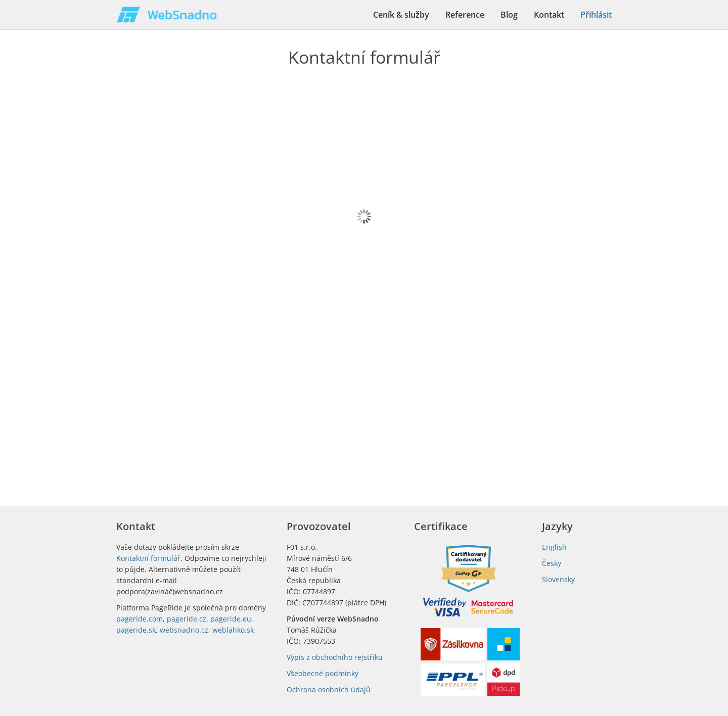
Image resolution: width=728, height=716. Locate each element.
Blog (509, 15)
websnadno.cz (184, 630)
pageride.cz (187, 619)
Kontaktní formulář (148, 558)
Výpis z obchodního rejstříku (335, 657)
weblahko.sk (233, 630)
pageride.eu (231, 619)
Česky (552, 563)
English (554, 547)
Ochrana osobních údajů (329, 689)
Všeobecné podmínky (323, 673)
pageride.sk (136, 630)
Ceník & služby (401, 15)
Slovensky (558, 579)
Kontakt (549, 15)
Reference (465, 15)
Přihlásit (596, 15)
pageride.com (140, 619)
